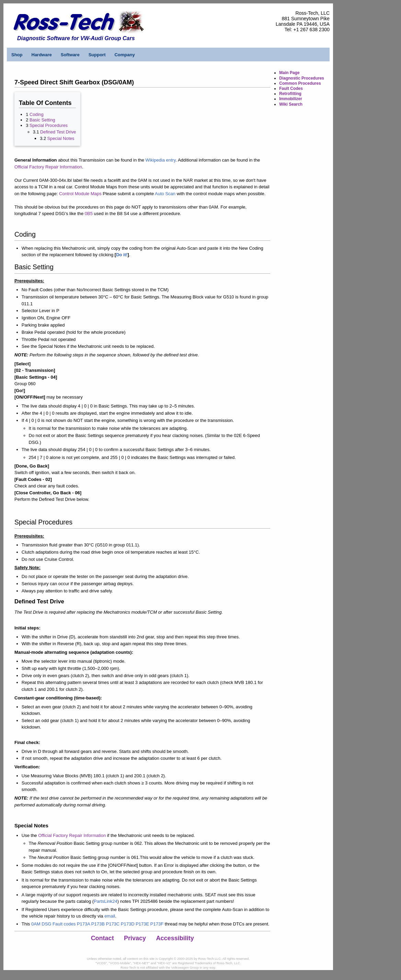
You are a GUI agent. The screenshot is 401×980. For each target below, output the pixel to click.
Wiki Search (291, 104)
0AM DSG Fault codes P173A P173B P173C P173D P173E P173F (97, 924)
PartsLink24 (106, 901)
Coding (37, 114)
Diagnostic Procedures (302, 78)
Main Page (289, 73)
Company (124, 55)
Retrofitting (290, 94)
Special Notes (61, 138)
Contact (102, 938)
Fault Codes (291, 88)
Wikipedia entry (161, 160)
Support (97, 55)
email (110, 916)
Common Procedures (300, 83)
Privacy (135, 938)
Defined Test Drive (58, 132)
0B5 (89, 214)
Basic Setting (42, 120)
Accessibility (175, 938)
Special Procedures (49, 125)
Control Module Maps (80, 194)
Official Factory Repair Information (48, 167)
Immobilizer (291, 99)
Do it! (122, 255)
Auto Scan (165, 194)
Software (70, 55)
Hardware (42, 55)
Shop (17, 55)
